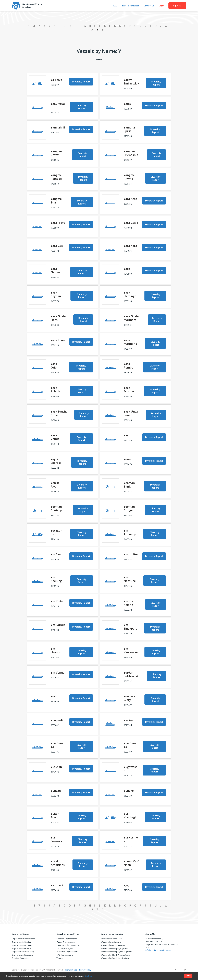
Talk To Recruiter (130, 6)
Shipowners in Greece (21, 948)
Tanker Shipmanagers (66, 942)
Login (161, 6)
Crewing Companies (20, 958)
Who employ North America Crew (115, 955)
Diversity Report (81, 82)
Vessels (60, 958)
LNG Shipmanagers (65, 948)
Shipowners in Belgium (22, 942)
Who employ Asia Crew (111, 942)
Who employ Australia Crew (113, 945)
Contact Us (149, 6)
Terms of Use (71, 970)
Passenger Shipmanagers (68, 945)
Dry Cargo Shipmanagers (67, 952)
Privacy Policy (85, 970)
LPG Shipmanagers (65, 955)
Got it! (188, 976)
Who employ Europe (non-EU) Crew (116, 952)
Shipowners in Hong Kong (23, 952)
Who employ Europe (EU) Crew (114, 948)
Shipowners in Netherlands (23, 939)
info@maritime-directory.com (158, 950)
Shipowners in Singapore (22, 955)
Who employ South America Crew (115, 958)
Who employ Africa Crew (112, 939)
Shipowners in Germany (22, 945)
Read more (89, 976)
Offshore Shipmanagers (67, 939)
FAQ (115, 6)
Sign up (177, 6)
